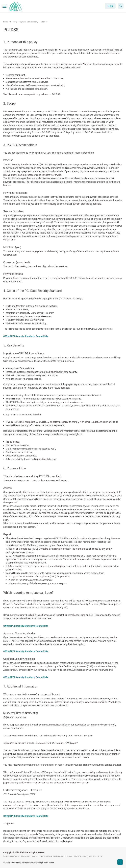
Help (110, 6)
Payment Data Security (28, 22)
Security (14, 22)
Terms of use (27, 863)
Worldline (16, 863)
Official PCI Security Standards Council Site (26, 336)
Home (6, 22)
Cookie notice (48, 863)
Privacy (37, 863)
